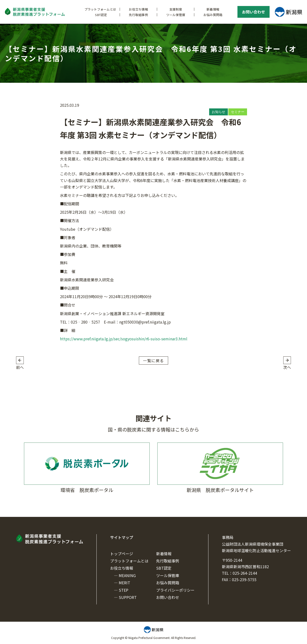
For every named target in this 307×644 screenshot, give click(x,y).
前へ (20, 367)
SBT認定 (101, 15)
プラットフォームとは (100, 9)
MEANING (127, 575)
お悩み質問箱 (213, 15)
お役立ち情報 (138, 9)
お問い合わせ (254, 12)
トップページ (122, 554)
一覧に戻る (153, 360)
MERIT (124, 583)
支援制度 (176, 9)
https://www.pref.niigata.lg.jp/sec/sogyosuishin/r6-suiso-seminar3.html (124, 339)
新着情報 (213, 9)
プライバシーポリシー (175, 590)
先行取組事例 (138, 15)
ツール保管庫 (176, 15)
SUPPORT (128, 597)
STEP (124, 590)
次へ (287, 367)
